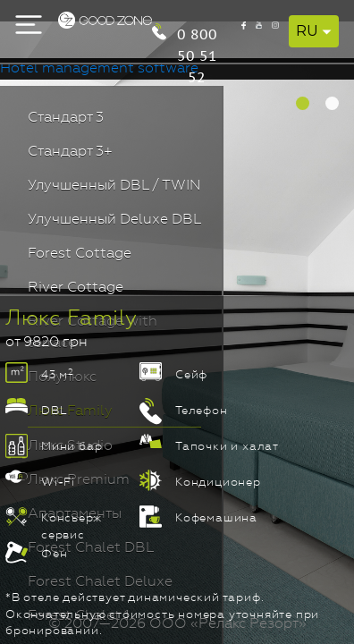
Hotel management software (99, 69)
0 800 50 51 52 (279, 28)
